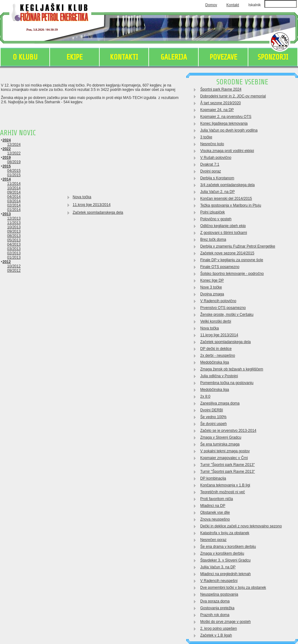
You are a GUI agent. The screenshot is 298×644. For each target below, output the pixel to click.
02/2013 (14, 253)
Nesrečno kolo (212, 144)
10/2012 (14, 266)
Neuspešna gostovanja (219, 594)
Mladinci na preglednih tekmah (226, 574)
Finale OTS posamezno (220, 267)
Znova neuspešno (215, 519)
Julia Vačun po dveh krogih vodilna (229, 130)
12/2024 (14, 145)
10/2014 (14, 188)
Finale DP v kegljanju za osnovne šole (232, 260)
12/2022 (14, 153)
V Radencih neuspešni (219, 581)
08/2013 (14, 236)
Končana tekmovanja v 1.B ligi (225, 485)
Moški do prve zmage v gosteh (226, 622)
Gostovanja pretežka (217, 608)
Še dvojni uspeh (213, 424)
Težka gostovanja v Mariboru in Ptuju (231, 205)
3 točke (206, 137)
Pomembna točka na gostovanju (227, 383)
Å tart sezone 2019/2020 (221, 103)
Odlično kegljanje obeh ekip (223, 226)
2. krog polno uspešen (219, 628)
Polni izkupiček (212, 212)
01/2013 (14, 257)
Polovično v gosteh (216, 219)
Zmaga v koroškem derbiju (222, 553)
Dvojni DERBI (212, 410)
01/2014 (14, 210)
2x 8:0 (205, 396)
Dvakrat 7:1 (210, 164)
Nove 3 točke (211, 287)
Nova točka (82, 197)
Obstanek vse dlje (215, 512)
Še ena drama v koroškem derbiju (228, 547)
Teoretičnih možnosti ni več (223, 492)
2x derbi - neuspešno (218, 356)
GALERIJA (174, 57)
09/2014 (14, 192)
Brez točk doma (213, 239)
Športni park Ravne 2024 (221, 89)
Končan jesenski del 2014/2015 (226, 199)
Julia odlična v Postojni (219, 376)
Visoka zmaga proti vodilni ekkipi (227, 151)
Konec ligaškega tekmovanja (224, 123)
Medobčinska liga (215, 362)
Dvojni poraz (211, 171)
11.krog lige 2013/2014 (92, 205)
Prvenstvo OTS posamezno (223, 308)
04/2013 (14, 244)
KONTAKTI (124, 57)
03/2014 (14, 201)
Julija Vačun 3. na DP (218, 567)
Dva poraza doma (215, 601)
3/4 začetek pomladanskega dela (227, 185)
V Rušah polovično (216, 158)
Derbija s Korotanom (217, 178)
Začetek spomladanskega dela (98, 212)
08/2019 (14, 162)
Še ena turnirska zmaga (220, 444)
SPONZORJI (273, 57)
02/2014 (14, 205)
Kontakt (233, 5)
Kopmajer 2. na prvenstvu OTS (226, 117)
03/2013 (14, 249)
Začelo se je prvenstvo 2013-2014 (228, 431)
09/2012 (14, 271)
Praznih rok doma (215, 615)
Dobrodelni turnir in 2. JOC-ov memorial (233, 96)
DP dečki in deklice (216, 349)
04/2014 (14, 197)
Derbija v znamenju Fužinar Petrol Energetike (238, 246)
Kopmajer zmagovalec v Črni (224, 458)
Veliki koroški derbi (216, 321)
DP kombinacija (213, 478)
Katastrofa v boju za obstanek (225, 533)
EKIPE (74, 57)
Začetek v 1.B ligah (216, 635)
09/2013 (14, 231)
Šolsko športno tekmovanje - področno (232, 274)
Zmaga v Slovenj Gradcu (221, 437)
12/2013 (14, 218)
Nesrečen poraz (213, 540)
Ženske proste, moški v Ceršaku (227, 315)
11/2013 (14, 223)
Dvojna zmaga (212, 294)
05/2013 (14, 240)
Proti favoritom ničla (217, 499)
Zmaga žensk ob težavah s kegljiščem (232, 369)
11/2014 (14, 184)
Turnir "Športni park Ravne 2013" (228, 465)
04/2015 (14, 171)
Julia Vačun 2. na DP (217, 192)
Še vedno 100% (213, 417)
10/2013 (14, 227)
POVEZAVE (223, 57)
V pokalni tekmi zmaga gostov (225, 451)
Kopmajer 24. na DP (217, 110)
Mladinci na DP (213, 506)
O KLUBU (25, 57)
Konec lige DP (212, 280)
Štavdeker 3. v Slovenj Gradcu (225, 560)
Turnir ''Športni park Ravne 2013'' (228, 472)
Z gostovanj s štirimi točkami (224, 233)
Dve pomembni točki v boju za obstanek (233, 588)
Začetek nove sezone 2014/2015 (227, 253)
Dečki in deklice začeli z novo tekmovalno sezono (241, 526)
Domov (211, 5)
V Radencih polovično (218, 301)
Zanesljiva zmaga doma (220, 403)
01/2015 (14, 175)
